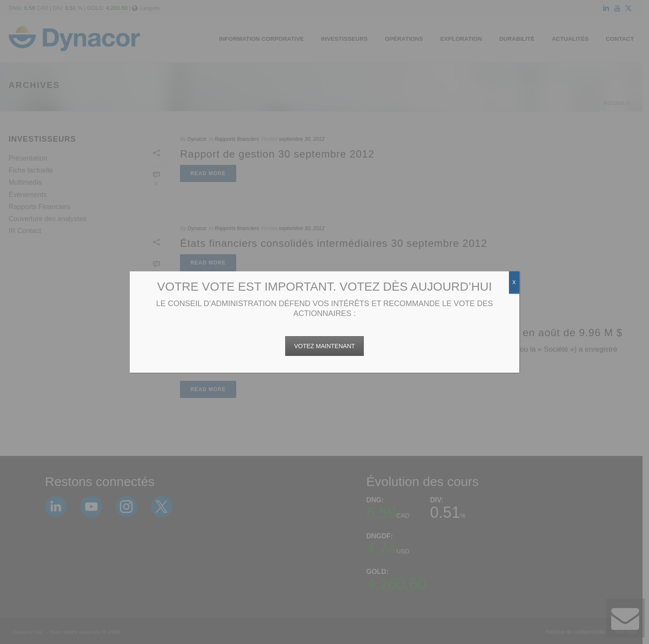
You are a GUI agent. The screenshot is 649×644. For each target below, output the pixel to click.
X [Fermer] (514, 283)
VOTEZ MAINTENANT (325, 346)
